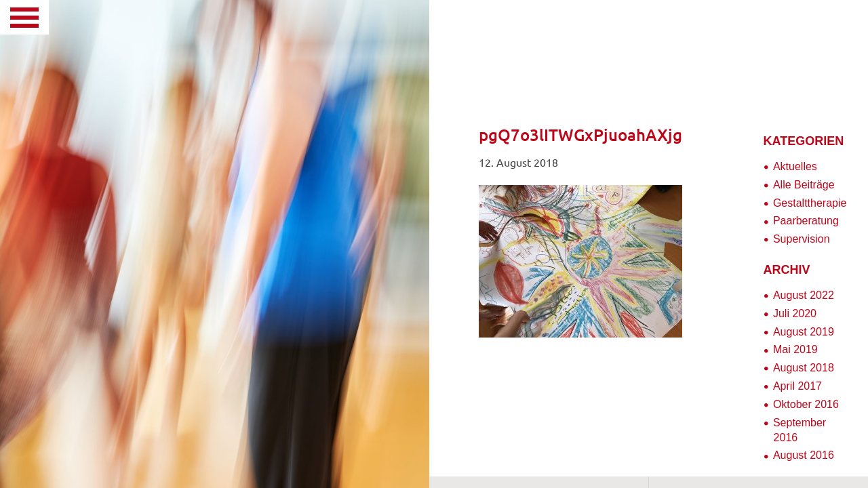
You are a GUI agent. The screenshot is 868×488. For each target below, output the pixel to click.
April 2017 (797, 386)
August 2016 (804, 455)
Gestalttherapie (810, 203)
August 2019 (804, 332)
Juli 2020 (795, 313)
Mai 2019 (795, 349)
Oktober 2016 (806, 404)
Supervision (802, 239)
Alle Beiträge (804, 185)
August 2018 (804, 368)
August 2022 (804, 295)
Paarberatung (806, 221)
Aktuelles (795, 166)
